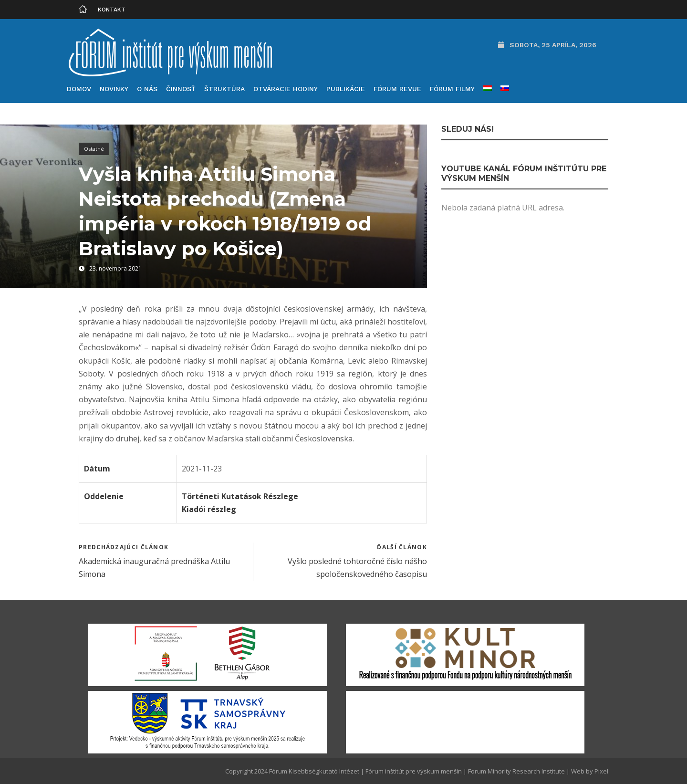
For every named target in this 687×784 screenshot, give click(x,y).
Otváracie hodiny (286, 89)
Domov (79, 89)
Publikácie (346, 89)
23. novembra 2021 (115, 268)
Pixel (601, 771)
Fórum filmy (452, 89)
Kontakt (112, 10)
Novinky (114, 89)
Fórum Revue (397, 89)
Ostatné (94, 149)
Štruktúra (224, 89)
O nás (147, 89)
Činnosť (181, 89)
